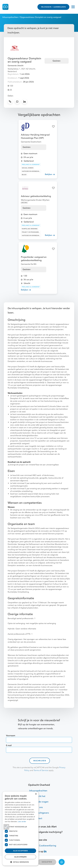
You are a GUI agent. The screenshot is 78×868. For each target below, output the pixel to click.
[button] (20, 862)
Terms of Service (41, 770)
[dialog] (20, 829)
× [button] (36, 794)
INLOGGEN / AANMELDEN (53, 7)
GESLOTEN (47, 862)
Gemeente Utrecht (16, 66)
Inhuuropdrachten (10, 17)
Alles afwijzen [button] (20, 857)
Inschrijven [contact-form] (40, 761)
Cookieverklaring (48, 846)
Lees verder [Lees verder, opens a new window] (22, 822)
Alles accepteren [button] (21, 851)
